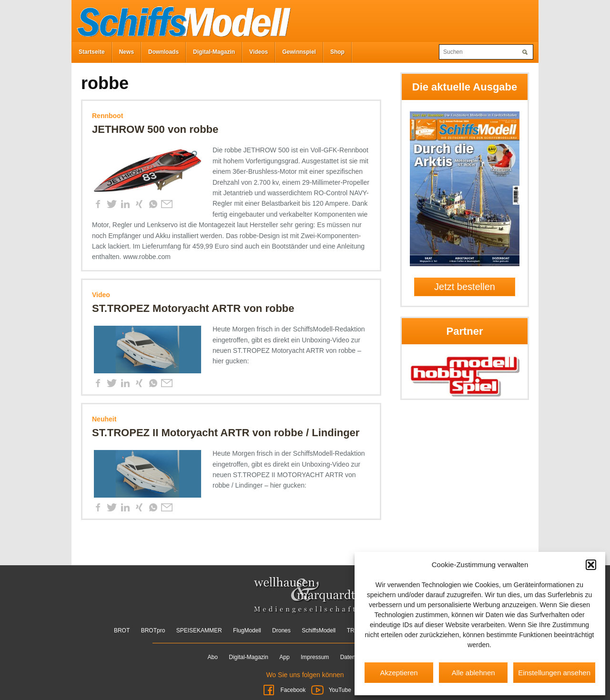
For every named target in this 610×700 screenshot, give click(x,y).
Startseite (92, 52)
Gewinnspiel (299, 52)
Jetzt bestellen (465, 287)
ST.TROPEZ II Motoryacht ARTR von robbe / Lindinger (226, 433)
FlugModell (247, 630)
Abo (213, 657)
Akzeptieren (399, 673)
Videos (259, 52)
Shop (337, 52)
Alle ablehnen (473, 673)
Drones (281, 630)
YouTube (330, 690)
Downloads (163, 52)
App (284, 657)
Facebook (284, 690)
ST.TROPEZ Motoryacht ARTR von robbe (193, 308)
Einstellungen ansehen (554, 673)
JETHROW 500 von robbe (155, 129)
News (127, 52)
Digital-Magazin (214, 52)
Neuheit (104, 419)
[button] (591, 565)
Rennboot (107, 116)
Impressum (315, 657)
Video (101, 295)
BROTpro (153, 630)
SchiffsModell (319, 630)
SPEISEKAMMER (199, 630)
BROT (122, 630)
